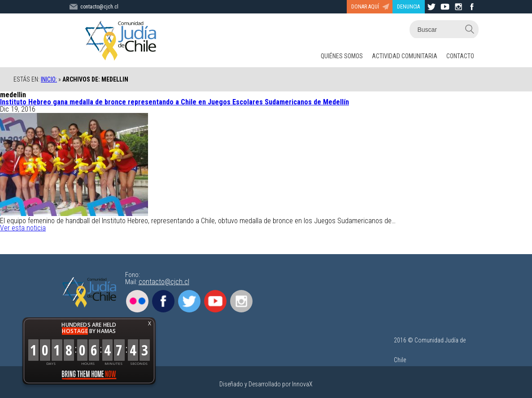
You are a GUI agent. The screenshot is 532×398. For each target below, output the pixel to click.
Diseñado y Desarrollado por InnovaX (266, 384)
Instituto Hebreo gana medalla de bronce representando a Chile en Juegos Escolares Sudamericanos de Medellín (174, 102)
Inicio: (49, 79)
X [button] (150, 323)
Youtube (215, 301)
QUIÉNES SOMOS (342, 56)
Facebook (163, 301)
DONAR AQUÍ (365, 7)
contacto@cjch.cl (164, 282)
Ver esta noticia (23, 228)
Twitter (189, 301)
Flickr (137, 301)
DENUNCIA (408, 7)
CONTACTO (460, 56)
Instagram (241, 301)
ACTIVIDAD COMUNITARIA (405, 56)
